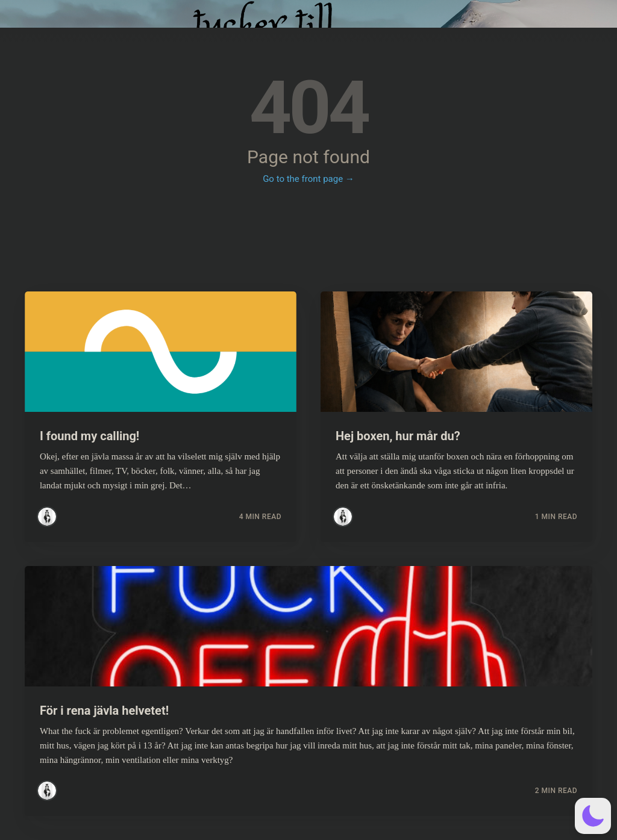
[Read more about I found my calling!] (161, 352)
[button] (593, 816)
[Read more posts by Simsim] (47, 517)
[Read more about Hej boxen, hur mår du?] (456, 352)
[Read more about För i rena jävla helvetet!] (308, 626)
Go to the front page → (308, 179)
